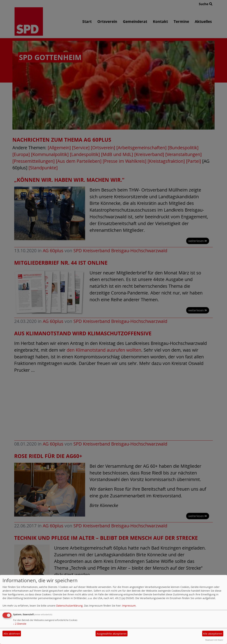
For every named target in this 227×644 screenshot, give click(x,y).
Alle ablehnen (12, 634)
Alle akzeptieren (213, 634)
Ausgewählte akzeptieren (112, 634)
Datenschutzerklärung (69, 606)
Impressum (129, 606)
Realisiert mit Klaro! (214, 640)
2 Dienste (20, 624)
